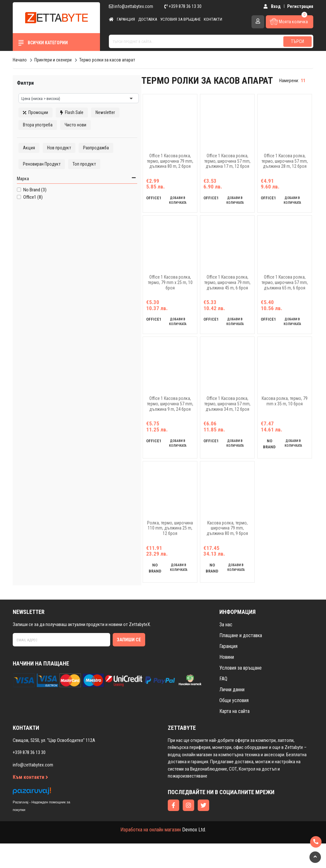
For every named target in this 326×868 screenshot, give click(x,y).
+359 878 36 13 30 (183, 6)
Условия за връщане (180, 19)
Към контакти (30, 802)
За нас (226, 649)
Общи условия (234, 725)
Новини (227, 681)
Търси (298, 41)
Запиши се (129, 664)
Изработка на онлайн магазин (151, 854)
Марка (21, 203)
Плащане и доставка (241, 660)
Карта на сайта (234, 735)
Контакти (213, 19)
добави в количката (156, 209)
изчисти (93, 79)
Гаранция (126, 19)
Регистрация (300, 6)
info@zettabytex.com (131, 6)
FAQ (223, 703)
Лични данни (232, 714)
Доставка (148, 19)
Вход (273, 6)
